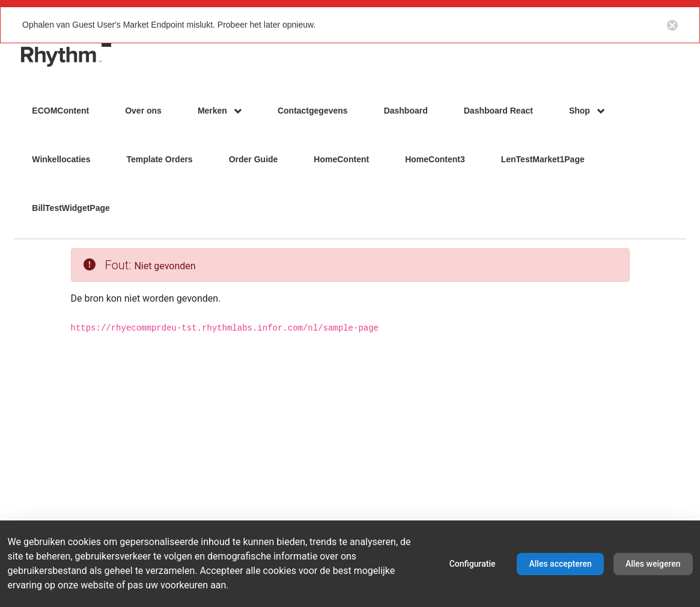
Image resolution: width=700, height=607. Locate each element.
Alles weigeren (653, 564)
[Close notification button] (672, 25)
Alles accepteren (560, 564)
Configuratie (473, 564)
